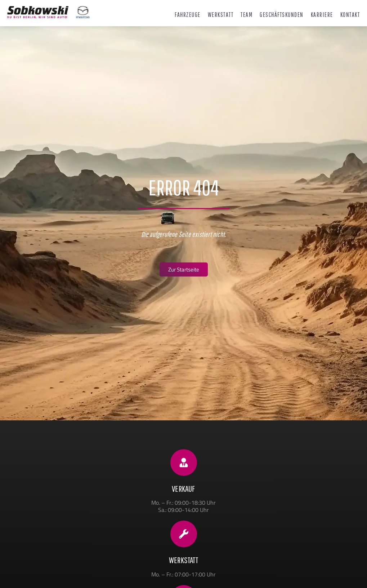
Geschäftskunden (282, 15)
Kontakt (350, 15)
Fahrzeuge (188, 15)
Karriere (322, 15)
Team (247, 15)
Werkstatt (221, 15)
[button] (16, 572)
